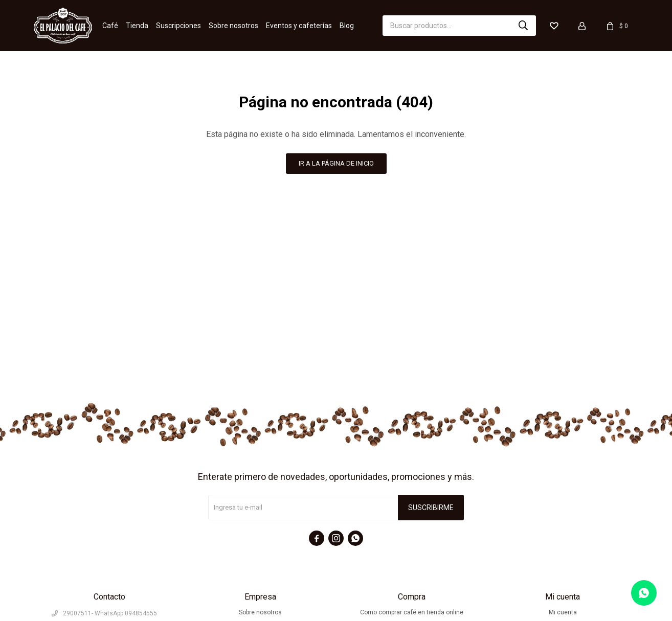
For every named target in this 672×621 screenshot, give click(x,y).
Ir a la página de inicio (336, 163)
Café (110, 26)
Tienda (137, 26)
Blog (347, 26)
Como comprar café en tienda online (412, 612)
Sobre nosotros (233, 26)
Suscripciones (178, 26)
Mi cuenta (563, 612)
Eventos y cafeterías (299, 26)
